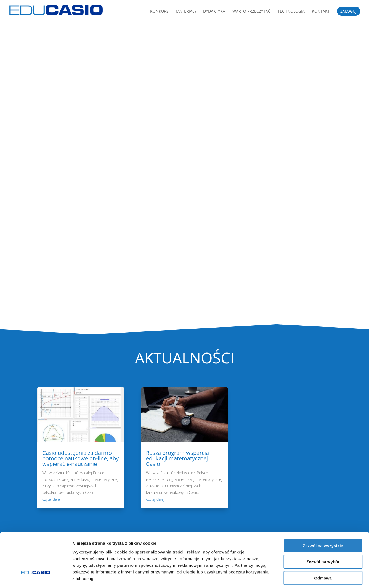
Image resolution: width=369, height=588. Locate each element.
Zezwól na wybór (323, 537)
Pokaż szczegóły (294, 577)
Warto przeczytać (251, 12)
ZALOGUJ (348, 12)
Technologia (291, 12)
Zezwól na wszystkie (323, 520)
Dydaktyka (214, 12)
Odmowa (323, 553)
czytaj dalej (51, 499)
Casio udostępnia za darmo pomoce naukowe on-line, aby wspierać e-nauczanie (80, 458)
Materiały (186, 12)
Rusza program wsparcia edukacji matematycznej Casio (177, 458)
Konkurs (159, 12)
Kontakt (321, 12)
